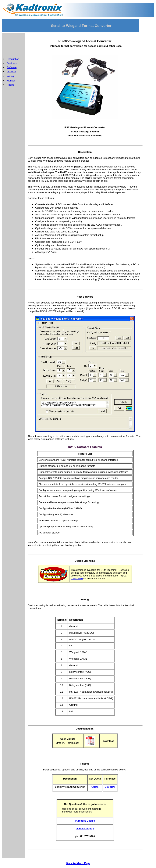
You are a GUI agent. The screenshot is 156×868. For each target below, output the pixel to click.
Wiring (10, 76)
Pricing (11, 85)
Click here (77, 578)
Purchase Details (85, 821)
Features (12, 63)
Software (12, 67)
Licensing (12, 72)
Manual (11, 81)
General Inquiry (85, 829)
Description (13, 59)
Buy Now (110, 787)
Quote (95, 787)
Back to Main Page (78, 863)
